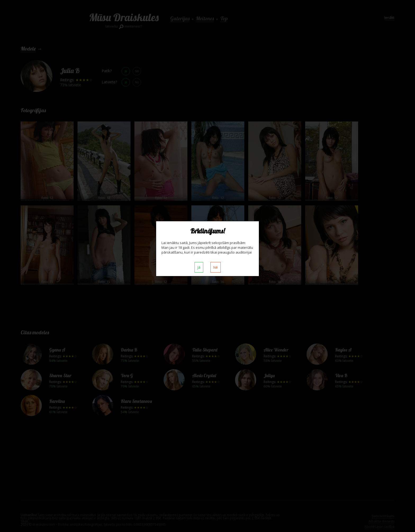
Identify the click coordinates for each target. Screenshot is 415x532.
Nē (216, 267)
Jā (199, 267)
